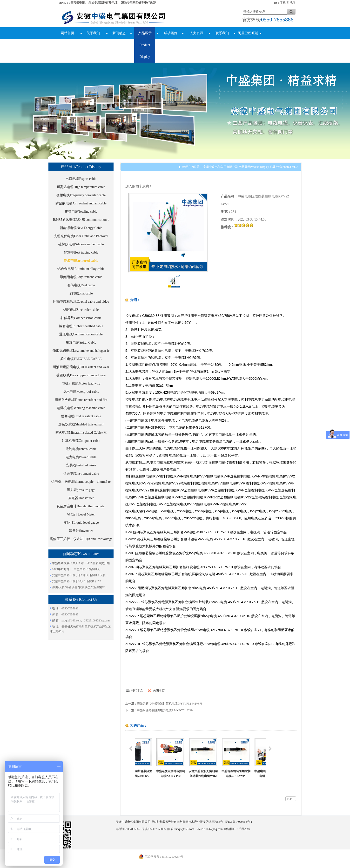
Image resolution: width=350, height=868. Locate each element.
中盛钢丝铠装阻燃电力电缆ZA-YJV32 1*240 (165, 710)
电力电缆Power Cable (81, 457)
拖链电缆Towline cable (81, 212)
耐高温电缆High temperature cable (81, 187)
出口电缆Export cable (81, 179)
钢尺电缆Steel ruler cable (81, 310)
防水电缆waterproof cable (81, 392)
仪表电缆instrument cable (81, 473)
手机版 (284, 3)
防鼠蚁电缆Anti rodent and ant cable (81, 203)
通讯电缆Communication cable (81, 334)
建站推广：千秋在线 (237, 829)
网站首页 (67, 33)
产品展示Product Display (145, 45)
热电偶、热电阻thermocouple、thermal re (81, 482)
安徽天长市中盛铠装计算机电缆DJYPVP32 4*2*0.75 (170, 704)
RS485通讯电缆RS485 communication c (81, 220)
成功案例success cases (171, 39)
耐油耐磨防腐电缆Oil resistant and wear (81, 367)
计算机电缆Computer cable (81, 441)
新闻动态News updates (119, 39)
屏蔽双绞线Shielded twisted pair (81, 424)
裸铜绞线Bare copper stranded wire (81, 375)
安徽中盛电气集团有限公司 (221, 167)
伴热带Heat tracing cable (81, 252)
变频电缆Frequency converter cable (81, 195)
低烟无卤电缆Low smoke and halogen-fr (81, 351)
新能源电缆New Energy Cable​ (81, 228)
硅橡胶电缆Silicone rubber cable (81, 244)
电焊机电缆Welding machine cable (81, 408)
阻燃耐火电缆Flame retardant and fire (81, 400)
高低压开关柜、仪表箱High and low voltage (81, 539)
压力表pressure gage (81, 490)
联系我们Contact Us (222, 39)
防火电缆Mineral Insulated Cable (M (81, 433)
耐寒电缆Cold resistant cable (81, 416)
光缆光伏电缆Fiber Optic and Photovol (81, 236)
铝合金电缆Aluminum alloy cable (81, 269)
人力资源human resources (196, 45)
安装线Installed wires (81, 465)
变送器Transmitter (81, 498)
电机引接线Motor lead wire (81, 383)
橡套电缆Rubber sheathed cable (81, 326)
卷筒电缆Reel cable (81, 285)
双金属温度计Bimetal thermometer (81, 506)
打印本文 (137, 691)
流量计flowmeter (81, 531)
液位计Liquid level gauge (81, 523)
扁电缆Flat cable (81, 293)
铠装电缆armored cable (81, 261)
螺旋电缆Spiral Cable (81, 343)
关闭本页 (159, 691)
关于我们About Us (93, 39)
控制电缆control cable (81, 449)
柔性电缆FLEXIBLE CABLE (81, 359)
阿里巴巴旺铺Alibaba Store (248, 39)
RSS (277, 3)
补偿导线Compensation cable (81, 318)
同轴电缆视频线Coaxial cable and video (81, 302)
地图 (293, 3)
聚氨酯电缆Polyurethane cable (81, 277)
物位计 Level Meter (81, 514)
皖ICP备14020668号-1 (239, 822)
